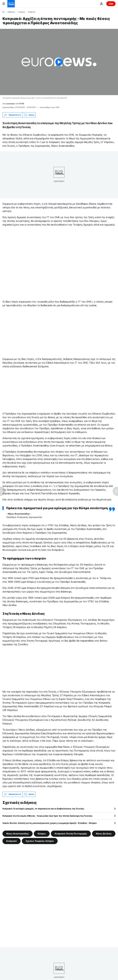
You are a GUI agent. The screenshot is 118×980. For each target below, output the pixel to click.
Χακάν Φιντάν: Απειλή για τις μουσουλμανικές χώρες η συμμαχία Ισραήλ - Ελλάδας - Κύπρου (50, 823)
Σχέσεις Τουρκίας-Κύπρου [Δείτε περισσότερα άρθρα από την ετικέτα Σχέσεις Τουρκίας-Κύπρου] (40, 841)
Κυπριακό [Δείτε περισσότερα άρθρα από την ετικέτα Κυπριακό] (12, 841)
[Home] (3, 12)
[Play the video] (59, 62)
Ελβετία (32, 12)
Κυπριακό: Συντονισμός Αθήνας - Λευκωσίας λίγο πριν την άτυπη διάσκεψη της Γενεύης (47, 816)
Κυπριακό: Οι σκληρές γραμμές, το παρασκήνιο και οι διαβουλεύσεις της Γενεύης (43, 809)
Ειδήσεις (11, 12)
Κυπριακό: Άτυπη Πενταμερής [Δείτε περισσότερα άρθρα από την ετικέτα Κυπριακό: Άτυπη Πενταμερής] (71, 834)
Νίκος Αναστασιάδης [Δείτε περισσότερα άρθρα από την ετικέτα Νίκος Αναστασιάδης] (18, 834)
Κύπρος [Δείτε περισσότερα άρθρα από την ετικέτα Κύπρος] (42, 834)
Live (111, 4)
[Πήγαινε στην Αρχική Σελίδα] (11, 4)
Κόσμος (22, 12)
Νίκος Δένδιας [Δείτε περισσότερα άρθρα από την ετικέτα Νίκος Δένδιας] (104, 834)
